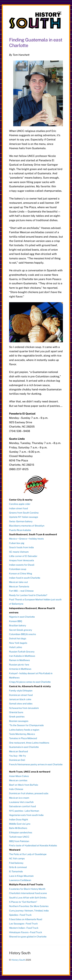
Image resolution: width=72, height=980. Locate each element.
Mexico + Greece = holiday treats (26, 539)
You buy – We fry (17, 756)
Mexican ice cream (19, 798)
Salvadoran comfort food (22, 806)
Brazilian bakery (18, 625)
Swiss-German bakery (21, 521)
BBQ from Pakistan (19, 841)
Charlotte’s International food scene (28, 893)
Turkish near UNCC (19, 837)
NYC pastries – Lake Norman (24, 811)
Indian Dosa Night (19, 820)
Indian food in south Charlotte (25, 578)
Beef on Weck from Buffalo (24, 785)
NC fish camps (17, 858)
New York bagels (18, 643)
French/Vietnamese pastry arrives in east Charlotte (36, 764)
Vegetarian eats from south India (26, 815)
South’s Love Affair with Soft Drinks (28, 898)
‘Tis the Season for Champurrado (26, 725)
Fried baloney (16, 863)
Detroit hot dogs (18, 638)
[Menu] (60, 13)
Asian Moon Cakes (19, 776)
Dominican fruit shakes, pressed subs (29, 793)
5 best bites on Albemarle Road (26, 919)
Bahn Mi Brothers (18, 828)
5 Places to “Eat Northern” (23, 902)
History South (18, 960)
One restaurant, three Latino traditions (29, 743)
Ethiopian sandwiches (21, 833)
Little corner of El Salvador (23, 556)
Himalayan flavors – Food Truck (26, 932)
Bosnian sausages (19, 721)
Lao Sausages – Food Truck (23, 924)
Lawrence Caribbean (20, 880)
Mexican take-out (18, 582)
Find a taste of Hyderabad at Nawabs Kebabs (33, 845)
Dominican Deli (17, 760)
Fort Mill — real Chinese (21, 591)
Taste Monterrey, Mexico (22, 734)
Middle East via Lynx (20, 824)
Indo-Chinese (16, 789)
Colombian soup (18, 569)
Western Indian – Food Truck (24, 928)
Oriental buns (16, 712)
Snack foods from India (21, 547)
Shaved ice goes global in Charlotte (28, 937)
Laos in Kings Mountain (21, 876)
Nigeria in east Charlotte (22, 617)
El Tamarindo (16, 871)
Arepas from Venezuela (22, 560)
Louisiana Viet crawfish (21, 802)
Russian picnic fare (19, 665)
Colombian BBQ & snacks (23, 634)
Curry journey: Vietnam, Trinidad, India (29, 911)
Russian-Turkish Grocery (22, 652)
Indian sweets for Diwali (22, 565)
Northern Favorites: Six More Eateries (29, 906)
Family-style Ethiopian (21, 691)
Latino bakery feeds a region (24, 730)
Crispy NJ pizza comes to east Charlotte (30, 682)
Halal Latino (16, 647)
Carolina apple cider (20, 504)
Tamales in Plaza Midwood (23, 738)
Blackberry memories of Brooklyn (27, 526)
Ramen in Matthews (19, 660)
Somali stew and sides (21, 704)
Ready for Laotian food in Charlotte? (28, 595)
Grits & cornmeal (18, 867)
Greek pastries (17, 717)
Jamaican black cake (20, 699)
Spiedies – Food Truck (20, 915)
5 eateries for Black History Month (27, 889)
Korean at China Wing (21, 574)
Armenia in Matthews (20, 669)
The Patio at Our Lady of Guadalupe (28, 854)
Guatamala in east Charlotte (24, 747)
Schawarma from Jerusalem (24, 708)
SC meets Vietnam (19, 552)
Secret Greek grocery (21, 630)
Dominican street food (21, 695)
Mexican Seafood (18, 751)
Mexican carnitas (18, 780)
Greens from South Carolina (24, 513)
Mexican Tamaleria (19, 587)
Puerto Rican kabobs (20, 530)
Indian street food (18, 508)
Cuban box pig (17, 543)
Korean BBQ (16, 621)
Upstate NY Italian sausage (24, 517)
